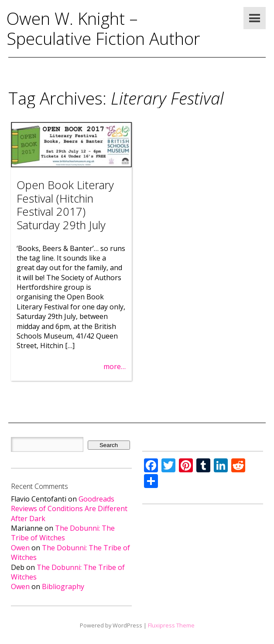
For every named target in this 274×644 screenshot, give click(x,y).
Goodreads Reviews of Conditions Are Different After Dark (69, 509)
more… (115, 366)
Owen (20, 548)
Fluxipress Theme (171, 625)
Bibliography (63, 586)
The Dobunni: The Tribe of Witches (63, 533)
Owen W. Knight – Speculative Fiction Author (103, 28)
